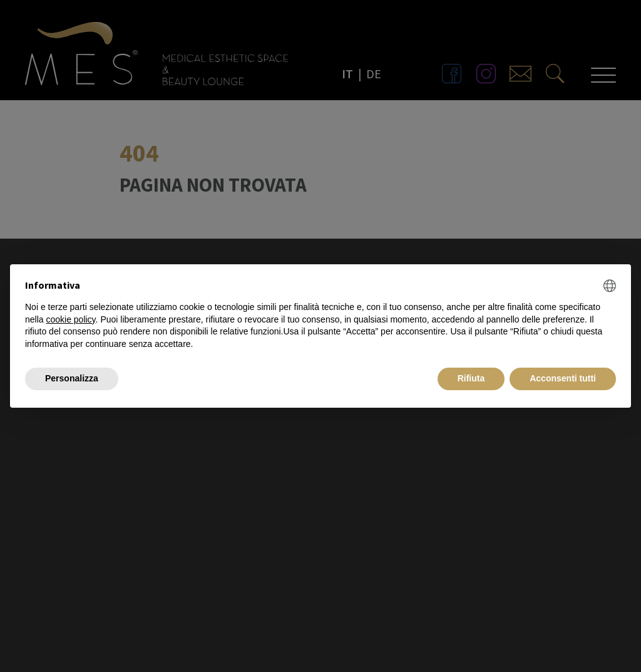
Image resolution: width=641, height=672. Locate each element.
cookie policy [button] (70, 319)
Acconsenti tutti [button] (563, 378)
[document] (320, 315)
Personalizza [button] (72, 378)
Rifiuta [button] (471, 378)
